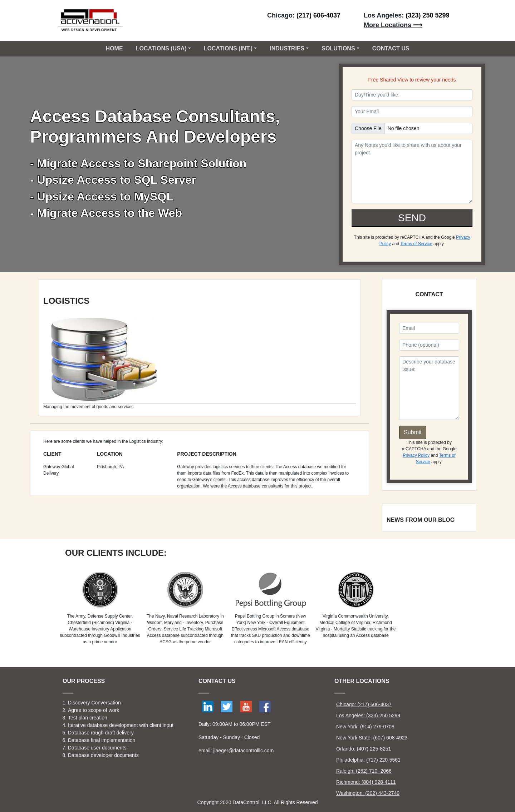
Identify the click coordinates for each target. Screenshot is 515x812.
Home (114, 48)
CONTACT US (391, 48)
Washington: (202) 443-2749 (368, 793)
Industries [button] (287, 48)
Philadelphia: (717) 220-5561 (368, 760)
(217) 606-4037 (318, 15)
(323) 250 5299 (427, 15)
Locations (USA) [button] (161, 48)
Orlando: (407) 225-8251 (364, 749)
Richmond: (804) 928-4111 (366, 782)
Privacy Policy (416, 455)
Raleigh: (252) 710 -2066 (364, 771)
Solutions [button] (338, 48)
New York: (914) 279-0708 (365, 727)
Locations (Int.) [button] (228, 48)
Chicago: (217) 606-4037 (364, 704)
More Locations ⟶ (393, 25)
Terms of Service (416, 244)
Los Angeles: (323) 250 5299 (368, 716)
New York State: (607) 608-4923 (372, 738)
